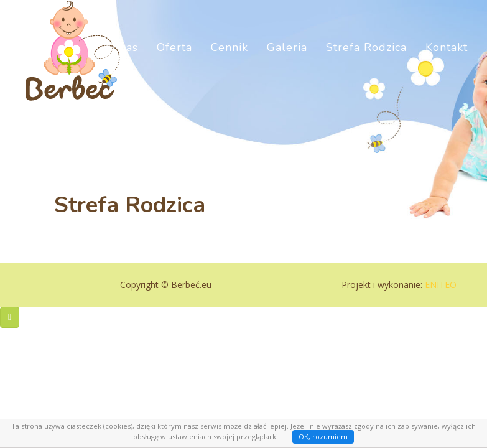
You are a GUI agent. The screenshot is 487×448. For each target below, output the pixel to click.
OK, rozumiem (323, 436)
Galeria (287, 62)
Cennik (230, 62)
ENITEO (441, 285)
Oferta (174, 62)
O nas (123, 62)
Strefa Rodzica (366, 62)
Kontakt (447, 62)
